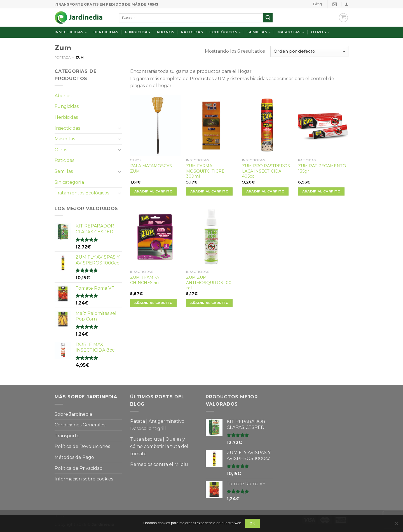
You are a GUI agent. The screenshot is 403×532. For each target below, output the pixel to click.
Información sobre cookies (84, 479)
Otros (320, 32)
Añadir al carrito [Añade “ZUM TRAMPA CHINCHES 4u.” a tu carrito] (154, 303)
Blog (318, 4)
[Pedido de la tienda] (309, 51)
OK (252, 523)
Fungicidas (138, 32)
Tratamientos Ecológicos (82, 193)
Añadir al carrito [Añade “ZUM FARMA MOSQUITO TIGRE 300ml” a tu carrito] (209, 191)
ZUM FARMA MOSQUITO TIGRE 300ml (205, 171)
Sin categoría (69, 182)
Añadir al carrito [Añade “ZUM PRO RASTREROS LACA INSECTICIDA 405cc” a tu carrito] (265, 191)
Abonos (166, 32)
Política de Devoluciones (82, 446)
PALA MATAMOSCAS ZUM (151, 169)
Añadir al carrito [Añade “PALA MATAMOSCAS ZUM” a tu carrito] (154, 191)
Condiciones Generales (80, 425)
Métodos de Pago (74, 457)
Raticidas (192, 32)
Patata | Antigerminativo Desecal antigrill (157, 425)
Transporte (67, 436)
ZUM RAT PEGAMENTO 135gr (322, 169)
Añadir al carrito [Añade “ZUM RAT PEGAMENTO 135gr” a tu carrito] (321, 191)
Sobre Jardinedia (73, 414)
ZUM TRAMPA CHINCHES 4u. (145, 280)
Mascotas (291, 32)
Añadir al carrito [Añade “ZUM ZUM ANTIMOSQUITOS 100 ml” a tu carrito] (209, 303)
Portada (63, 57)
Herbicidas (106, 32)
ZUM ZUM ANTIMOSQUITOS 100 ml (209, 283)
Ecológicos (225, 32)
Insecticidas (71, 32)
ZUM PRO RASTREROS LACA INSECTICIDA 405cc (266, 171)
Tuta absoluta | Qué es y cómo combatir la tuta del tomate (159, 446)
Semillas (259, 32)
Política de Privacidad (79, 468)
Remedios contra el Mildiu (159, 464)
